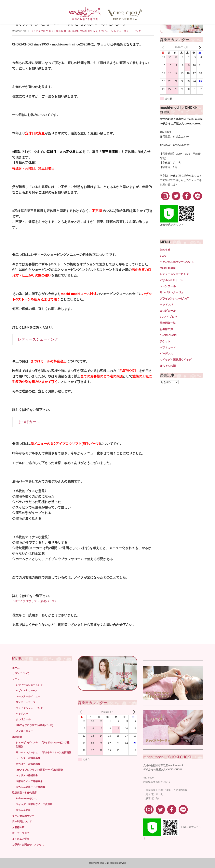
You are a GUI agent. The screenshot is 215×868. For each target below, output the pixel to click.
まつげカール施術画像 (28, 764)
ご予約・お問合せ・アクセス (28, 845)
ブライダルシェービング (174, 299)
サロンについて (21, 673)
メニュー (17, 679)
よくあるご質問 (21, 839)
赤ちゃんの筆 (168, 366)
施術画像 (17, 737)
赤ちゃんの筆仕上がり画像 (30, 787)
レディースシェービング (127, 31)
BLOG (52, 31)
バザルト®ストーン (171, 280)
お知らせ (93, 31)
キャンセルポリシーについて (177, 262)
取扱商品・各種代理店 (24, 793)
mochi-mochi (80, 31)
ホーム (16, 668)
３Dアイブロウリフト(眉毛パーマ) (34, 601)
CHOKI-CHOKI (64, 31)
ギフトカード (168, 347)
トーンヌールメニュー (28, 696)
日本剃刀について (22, 822)
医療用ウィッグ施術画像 (29, 781)
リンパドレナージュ (172, 292)
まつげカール (106, 31)
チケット (165, 341)
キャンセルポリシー (23, 816)
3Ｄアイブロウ (40, 31)
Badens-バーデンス (26, 799)
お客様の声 (166, 329)
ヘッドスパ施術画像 (27, 775)
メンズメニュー (24, 731)
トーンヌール (168, 286)
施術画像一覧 (168, 323)
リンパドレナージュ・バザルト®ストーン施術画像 (44, 752)
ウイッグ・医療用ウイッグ (176, 360)
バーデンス (166, 354)
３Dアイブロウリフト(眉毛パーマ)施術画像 (39, 770)
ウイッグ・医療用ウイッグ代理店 (34, 804)
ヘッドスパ (166, 305)
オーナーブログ (21, 833)
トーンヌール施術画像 (28, 758)
